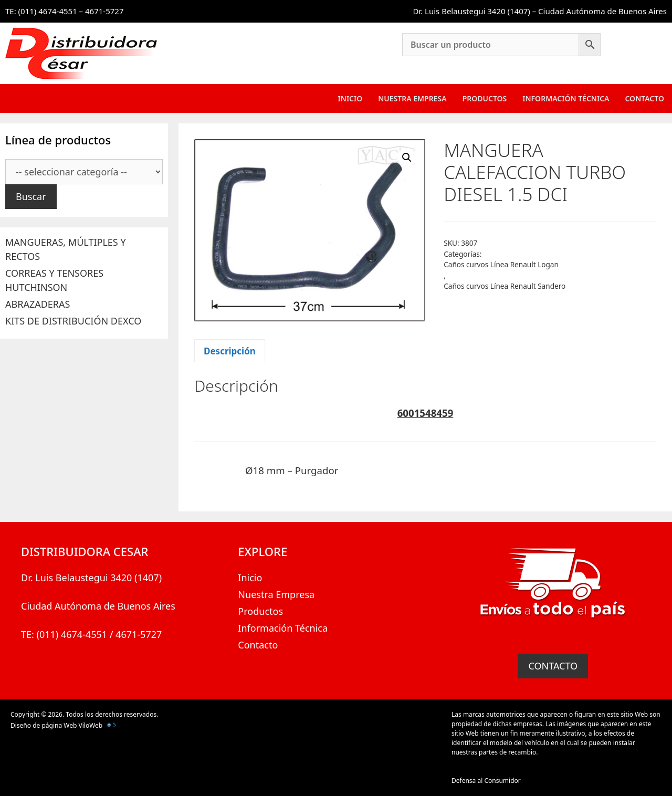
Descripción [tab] (230, 351)
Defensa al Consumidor (486, 781)
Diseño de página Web (44, 725)
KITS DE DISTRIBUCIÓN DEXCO (73, 321)
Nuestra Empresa (412, 98)
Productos (485, 98)
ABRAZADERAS (38, 304)
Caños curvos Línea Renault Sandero (505, 286)
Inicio (350, 98)
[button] (407, 158)
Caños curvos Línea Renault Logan (501, 264)
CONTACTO (553, 666)
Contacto (644, 98)
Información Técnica (566, 98)
